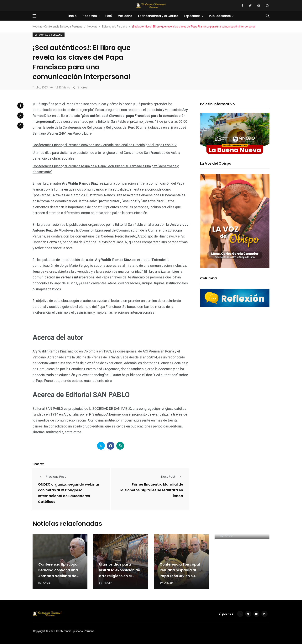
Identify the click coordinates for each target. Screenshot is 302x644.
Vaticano (125, 16)
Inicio (73, 16)
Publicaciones (220, 16)
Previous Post (52, 477)
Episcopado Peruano (49, 35)
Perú (109, 16)
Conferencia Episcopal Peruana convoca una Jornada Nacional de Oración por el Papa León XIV (105, 145)
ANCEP (47, 583)
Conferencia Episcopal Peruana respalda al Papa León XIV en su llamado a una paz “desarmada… (180, 576)
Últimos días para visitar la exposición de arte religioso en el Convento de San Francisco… (120, 576)
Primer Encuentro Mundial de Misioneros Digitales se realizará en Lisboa (152, 490)
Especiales (192, 16)
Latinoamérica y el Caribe (158, 16)
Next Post (172, 477)
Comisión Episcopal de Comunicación (109, 230)
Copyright (39, 631)
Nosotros (90, 16)
